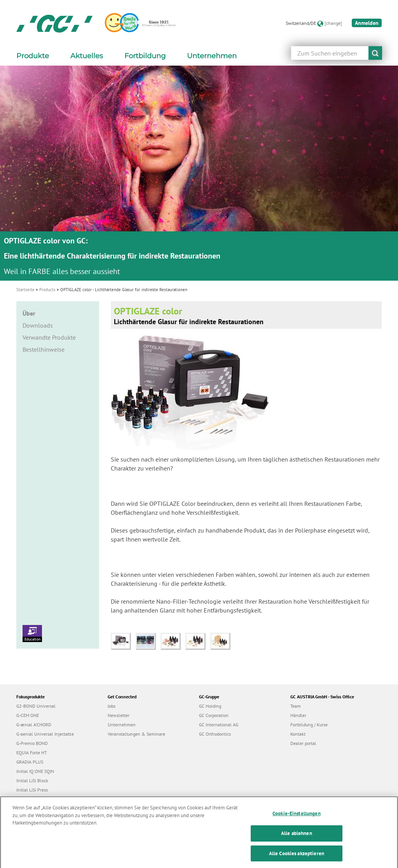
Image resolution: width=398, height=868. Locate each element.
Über (29, 313)
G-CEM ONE (28, 715)
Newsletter (119, 715)
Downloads (38, 325)
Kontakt (298, 734)
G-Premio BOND (32, 743)
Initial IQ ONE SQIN (35, 771)
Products (47, 290)
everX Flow (27, 799)
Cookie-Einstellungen (297, 821)
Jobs (112, 706)
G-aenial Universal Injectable (45, 734)
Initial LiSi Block (32, 780)
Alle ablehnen (297, 841)
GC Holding (210, 706)
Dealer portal (303, 743)
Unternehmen (122, 725)
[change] (333, 23)
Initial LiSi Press (32, 790)
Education (32, 633)
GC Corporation (214, 715)
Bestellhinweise (44, 349)
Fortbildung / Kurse (309, 725)
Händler (298, 715)
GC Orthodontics (215, 734)
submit (375, 53)
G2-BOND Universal (36, 706)
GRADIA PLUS (30, 762)
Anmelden (367, 23)
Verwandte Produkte (49, 337)
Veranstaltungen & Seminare (136, 734)
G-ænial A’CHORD (34, 725)
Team (296, 706)
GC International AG (219, 725)
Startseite (25, 290)
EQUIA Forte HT (32, 753)
